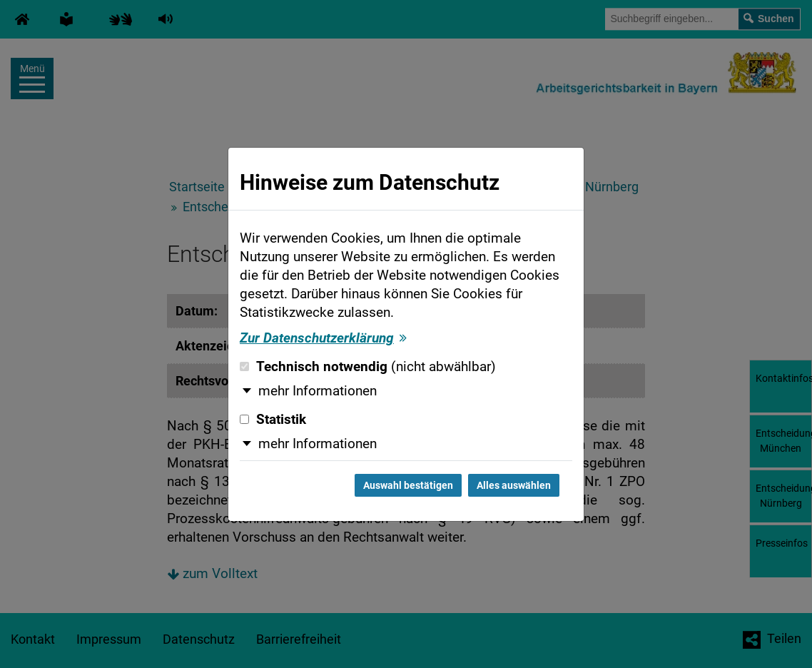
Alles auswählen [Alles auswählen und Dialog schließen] (514, 485)
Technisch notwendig (368, 367)
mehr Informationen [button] (318, 391)
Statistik (273, 420)
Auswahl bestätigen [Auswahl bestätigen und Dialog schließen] (408, 485)
